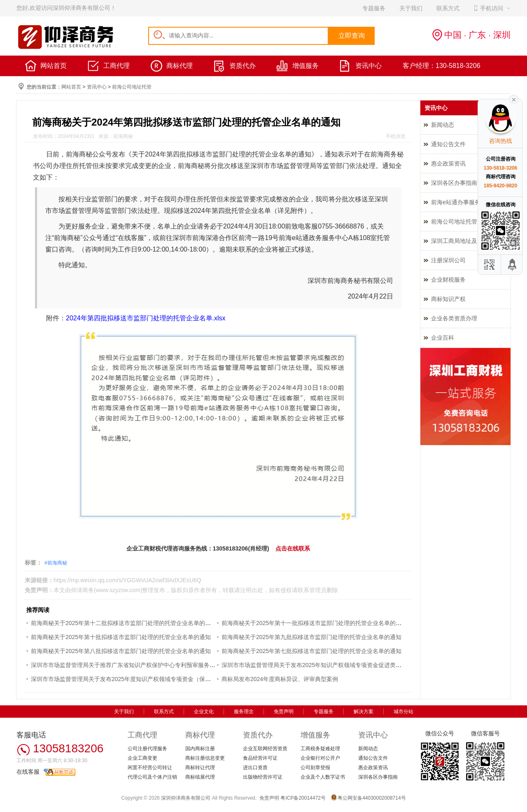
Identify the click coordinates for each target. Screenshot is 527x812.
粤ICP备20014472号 (303, 798)
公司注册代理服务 (147, 749)
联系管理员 (312, 590)
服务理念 (244, 712)
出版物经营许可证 (263, 777)
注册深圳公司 (448, 260)
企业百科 (443, 338)
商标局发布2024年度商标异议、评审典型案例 (280, 679)
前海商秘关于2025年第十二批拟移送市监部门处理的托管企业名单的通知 (124, 623)
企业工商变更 (142, 758)
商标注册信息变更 (205, 758)
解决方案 (364, 712)
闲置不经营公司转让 (150, 768)
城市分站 (403, 712)
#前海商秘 (56, 563)
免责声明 (284, 712)
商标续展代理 (200, 777)
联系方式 (164, 712)
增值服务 (305, 66)
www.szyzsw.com (118, 590)
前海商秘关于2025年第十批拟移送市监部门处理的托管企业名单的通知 (121, 637)
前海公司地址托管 (132, 87)
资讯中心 (368, 66)
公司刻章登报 (315, 768)
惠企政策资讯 (448, 163)
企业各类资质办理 (454, 318)
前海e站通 (294, 238)
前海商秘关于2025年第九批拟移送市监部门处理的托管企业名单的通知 (311, 637)
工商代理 (117, 66)
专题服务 (324, 712)
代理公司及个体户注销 (152, 777)
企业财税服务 (448, 280)
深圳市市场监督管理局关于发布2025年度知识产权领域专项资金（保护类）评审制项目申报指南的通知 (161, 679)
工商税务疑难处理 (320, 749)
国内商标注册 (200, 749)
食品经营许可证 (260, 758)
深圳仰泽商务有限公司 (186, 798)
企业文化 (204, 712)
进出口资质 (255, 768)
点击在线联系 (293, 548)
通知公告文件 (448, 144)
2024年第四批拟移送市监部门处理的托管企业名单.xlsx (146, 318)
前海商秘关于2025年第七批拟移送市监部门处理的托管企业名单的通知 (311, 651)
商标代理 (180, 66)
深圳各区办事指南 (454, 183)
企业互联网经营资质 (265, 749)
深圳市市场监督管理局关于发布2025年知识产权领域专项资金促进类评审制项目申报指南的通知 (343, 665)
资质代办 (243, 66)
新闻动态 (443, 125)
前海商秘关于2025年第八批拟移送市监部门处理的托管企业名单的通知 (121, 651)
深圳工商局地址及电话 (460, 241)
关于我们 (124, 712)
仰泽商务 (82, 590)
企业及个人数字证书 (323, 777)
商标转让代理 (200, 768)
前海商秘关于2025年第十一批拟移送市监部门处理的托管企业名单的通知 (314, 623)
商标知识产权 (448, 299)
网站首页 (54, 66)
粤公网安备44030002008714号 (372, 798)
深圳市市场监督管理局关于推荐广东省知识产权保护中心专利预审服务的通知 (129, 665)
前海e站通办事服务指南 (462, 202)
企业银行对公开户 (320, 758)
